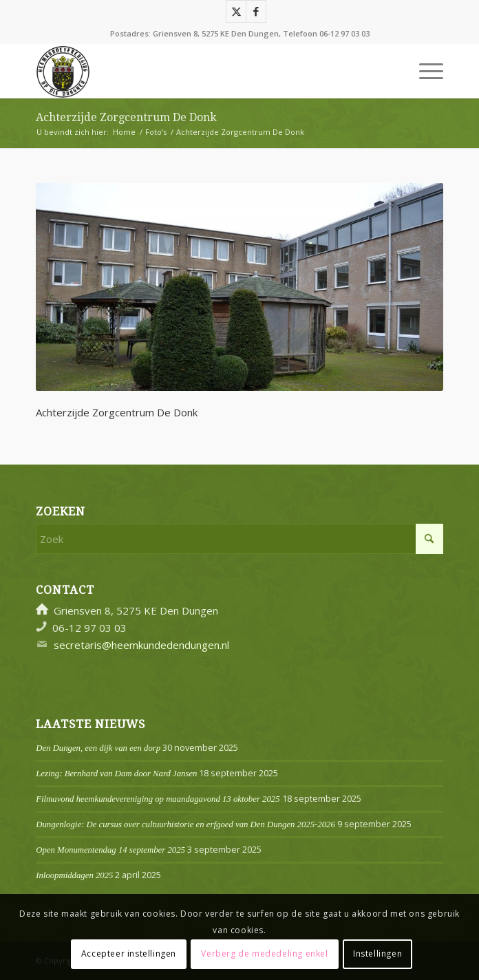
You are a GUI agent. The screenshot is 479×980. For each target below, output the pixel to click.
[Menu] (424, 71)
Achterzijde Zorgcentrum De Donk (126, 117)
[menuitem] (424, 71)
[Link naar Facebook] (256, 11)
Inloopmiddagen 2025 (74, 875)
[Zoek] (239, 539)
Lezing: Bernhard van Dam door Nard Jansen (116, 774)
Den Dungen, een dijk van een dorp (98, 748)
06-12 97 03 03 (344, 33)
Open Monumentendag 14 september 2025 (110, 850)
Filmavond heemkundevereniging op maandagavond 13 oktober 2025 (158, 799)
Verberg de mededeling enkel (264, 954)
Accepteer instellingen (129, 954)
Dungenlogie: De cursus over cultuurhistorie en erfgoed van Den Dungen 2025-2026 (185, 824)
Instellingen (377, 954)
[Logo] (199, 71)
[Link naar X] (236, 11)
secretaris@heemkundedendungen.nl (141, 645)
